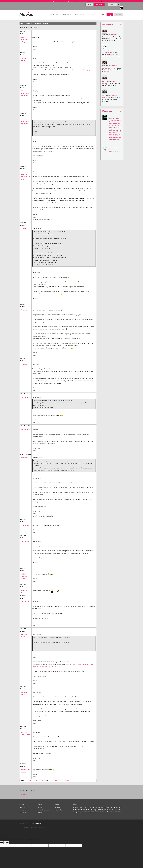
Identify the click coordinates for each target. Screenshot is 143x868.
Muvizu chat (107, 111)
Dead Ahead (106, 98)
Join (99, 5)
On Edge (105, 84)
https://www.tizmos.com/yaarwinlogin (115, 124)
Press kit (40, 808)
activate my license (108, 52)
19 (51, 780)
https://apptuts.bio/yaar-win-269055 (115, 135)
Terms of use (59, 810)
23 (59, 780)
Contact (22, 810)
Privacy (58, 808)
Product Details (67, 15)
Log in (89, 5)
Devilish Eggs (107, 68)
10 (35, 780)
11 (37, 780)
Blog (98, 15)
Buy (110, 15)
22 (57, 780)
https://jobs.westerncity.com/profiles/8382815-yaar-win (115, 120)
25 (62, 780)
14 (42, 780)
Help (103, 15)
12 (39, 780)
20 (53, 780)
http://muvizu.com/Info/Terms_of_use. (81, 70)
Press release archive (44, 810)
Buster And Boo (107, 37)
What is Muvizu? (55, 15)
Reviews (40, 812)
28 (68, 780)
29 (70, 780)
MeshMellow (23, 808)
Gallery (82, 15)
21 (55, 780)
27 (66, 780)
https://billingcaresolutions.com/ (115, 152)
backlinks (118, 116)
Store (76, 15)
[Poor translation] (6, 842)
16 (46, 780)
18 (50, 780)
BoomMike (114, 34)
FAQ (51, 24)
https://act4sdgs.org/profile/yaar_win (115, 132)
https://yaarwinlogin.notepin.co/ (115, 128)
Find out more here (94, 1)
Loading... (24, 794)
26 (64, 780)
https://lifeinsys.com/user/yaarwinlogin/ (115, 139)
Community (90, 15)
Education (23, 812)
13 (40, 780)
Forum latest (108, 24)
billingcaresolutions (113, 149)
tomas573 (114, 50)
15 (44, 780)
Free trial (118, 15)
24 (61, 780)
